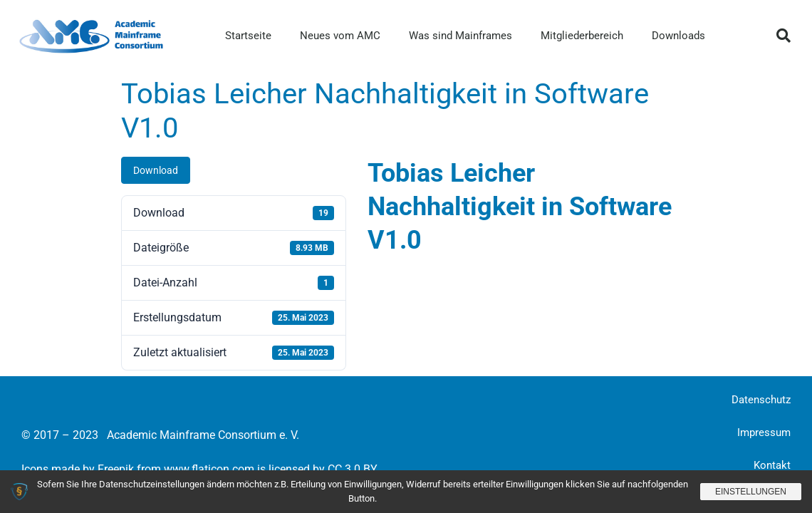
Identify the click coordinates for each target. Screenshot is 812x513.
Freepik (116, 469)
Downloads (678, 36)
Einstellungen (751, 492)
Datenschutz (761, 400)
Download (156, 170)
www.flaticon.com (209, 469)
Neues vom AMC (340, 36)
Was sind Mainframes (460, 36)
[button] (784, 36)
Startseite (248, 36)
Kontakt (772, 465)
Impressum (764, 432)
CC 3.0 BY (353, 469)
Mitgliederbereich (582, 36)
